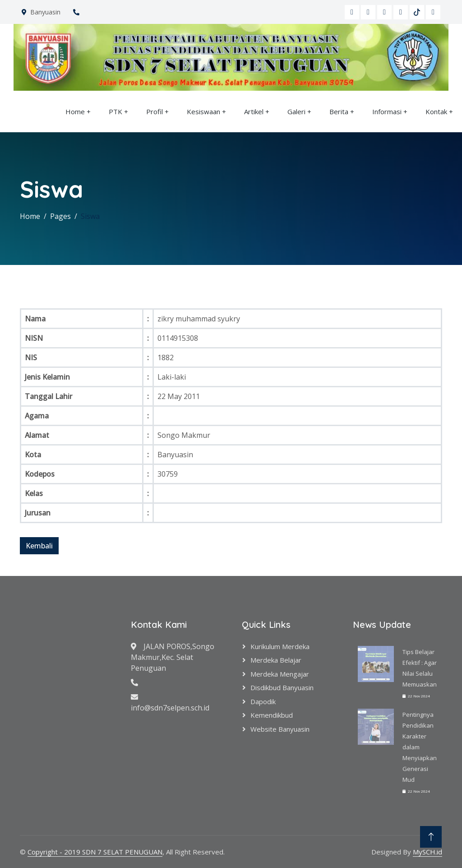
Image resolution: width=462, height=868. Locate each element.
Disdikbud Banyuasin (282, 687)
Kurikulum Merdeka (280, 646)
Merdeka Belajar (276, 660)
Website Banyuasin (280, 729)
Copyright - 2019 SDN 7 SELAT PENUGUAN (95, 852)
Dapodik (263, 701)
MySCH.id (427, 852)
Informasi (387, 111)
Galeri (296, 111)
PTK (115, 111)
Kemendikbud (272, 715)
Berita (339, 111)
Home (75, 111)
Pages (60, 216)
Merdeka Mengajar (280, 674)
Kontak (436, 111)
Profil (155, 111)
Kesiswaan (203, 111)
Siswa (90, 216)
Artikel (254, 111)
